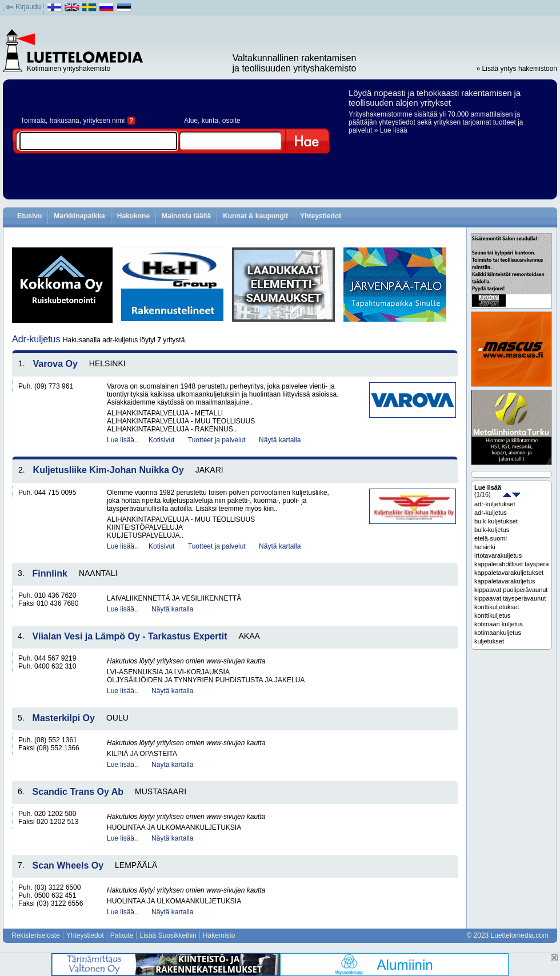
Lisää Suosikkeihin (168, 935)
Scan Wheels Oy (68, 865)
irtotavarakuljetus (498, 555)
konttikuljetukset (497, 607)
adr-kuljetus (491, 513)
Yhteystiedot (321, 216)
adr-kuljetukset (495, 504)
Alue (191, 121)
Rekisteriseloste (36, 935)
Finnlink (50, 573)
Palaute (122, 935)
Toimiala (33, 121)
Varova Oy (55, 364)
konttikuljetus (493, 615)
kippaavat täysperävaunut (510, 598)
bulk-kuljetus (492, 530)
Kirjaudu (28, 7)
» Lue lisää (391, 130)
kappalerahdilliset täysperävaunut (511, 564)
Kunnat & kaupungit (255, 216)
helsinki (485, 547)
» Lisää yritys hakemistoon (517, 69)
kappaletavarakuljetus (505, 581)
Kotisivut (161, 440)
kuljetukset (489, 641)
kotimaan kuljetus (499, 624)
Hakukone (133, 216)
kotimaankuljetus (498, 633)
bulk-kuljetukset (496, 521)
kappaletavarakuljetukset (509, 573)
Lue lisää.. (123, 440)
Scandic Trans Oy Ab (78, 792)
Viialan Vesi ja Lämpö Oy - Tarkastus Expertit (130, 636)
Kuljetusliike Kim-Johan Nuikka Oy (109, 470)
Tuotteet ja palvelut (217, 440)
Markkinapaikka (79, 216)
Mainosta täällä (186, 216)
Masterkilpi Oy (64, 718)
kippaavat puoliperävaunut (511, 590)
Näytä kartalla (280, 440)
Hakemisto (219, 935)
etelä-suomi (491, 538)
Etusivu (29, 216)
